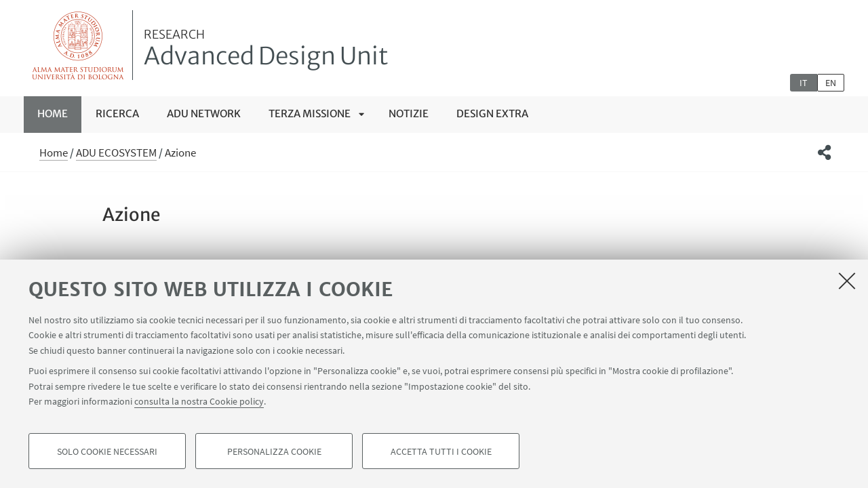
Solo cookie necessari (107, 451)
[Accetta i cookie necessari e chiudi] (847, 281)
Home (53, 114)
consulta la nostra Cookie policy (199, 401)
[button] (824, 152)
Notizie (409, 114)
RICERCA (117, 114)
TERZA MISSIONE (310, 114)
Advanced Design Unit (266, 49)
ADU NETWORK (204, 114)
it (804, 83)
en (831, 83)
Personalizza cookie (274, 451)
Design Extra (492, 114)
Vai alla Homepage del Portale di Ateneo (78, 45)
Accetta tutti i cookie (441, 451)
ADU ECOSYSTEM (116, 152)
